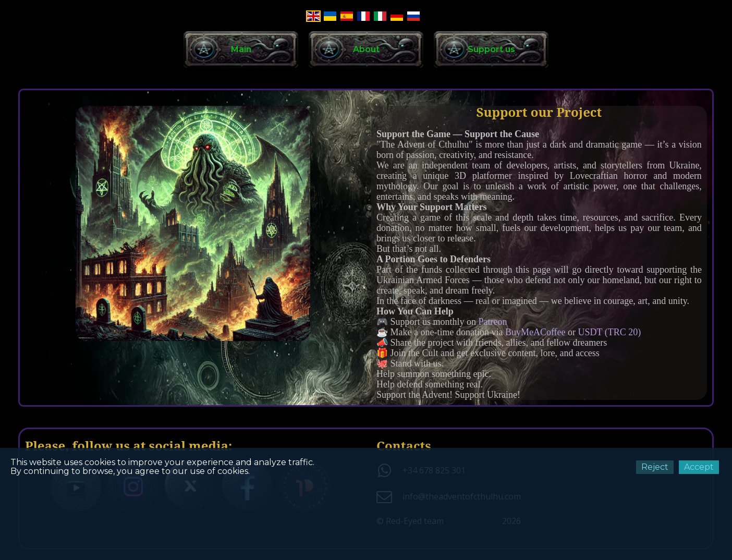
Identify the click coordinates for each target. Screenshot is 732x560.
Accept (699, 467)
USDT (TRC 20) (610, 332)
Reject (655, 467)
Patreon (493, 322)
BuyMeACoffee (536, 332)
